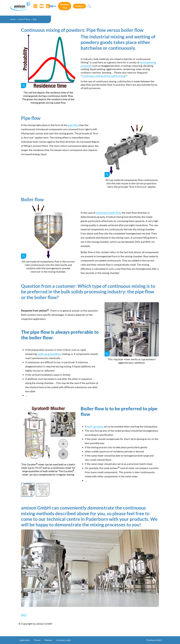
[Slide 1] (28, 490)
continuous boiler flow (108, 213)
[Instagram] (36, 8)
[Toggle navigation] (90, 8)
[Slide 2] (43, 490)
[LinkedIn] (48, 8)
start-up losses (95, 426)
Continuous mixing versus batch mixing (104, 76)
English (119, 8)
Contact (155, 8)
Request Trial (136, 8)
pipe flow (73, 125)
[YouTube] (42, 8)
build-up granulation (49, 354)
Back (24, 615)
